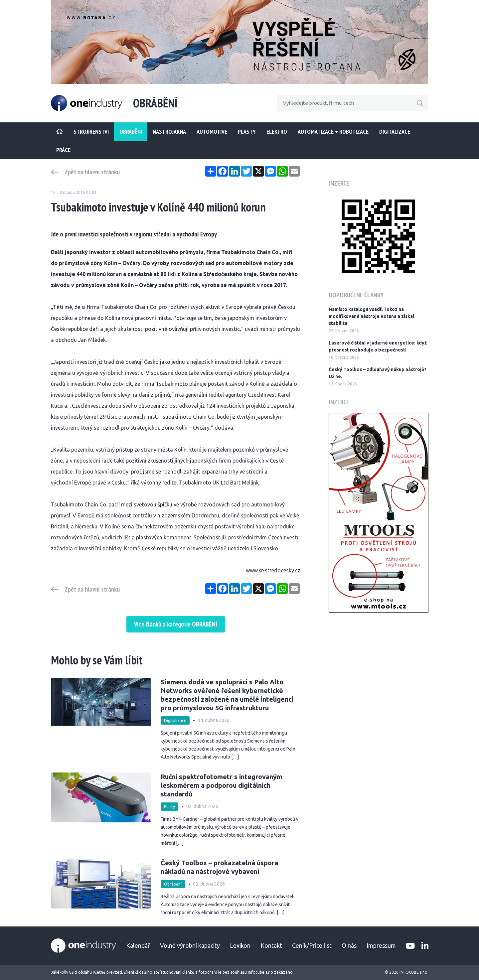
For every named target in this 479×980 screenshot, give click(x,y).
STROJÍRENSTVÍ (91, 132)
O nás (349, 945)
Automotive (212, 132)
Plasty (247, 132)
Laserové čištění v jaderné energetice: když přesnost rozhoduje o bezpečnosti (378, 346)
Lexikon (240, 945)
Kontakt (271, 945)
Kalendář (138, 945)
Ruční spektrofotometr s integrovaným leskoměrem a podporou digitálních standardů (222, 785)
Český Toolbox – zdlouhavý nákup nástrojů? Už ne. (378, 373)
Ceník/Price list (312, 945)
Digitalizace (395, 132)
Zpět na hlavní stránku (92, 172)
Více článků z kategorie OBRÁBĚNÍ (176, 624)
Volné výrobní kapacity (190, 945)
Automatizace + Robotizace (333, 132)
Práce (63, 150)
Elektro (277, 132)
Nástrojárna (169, 132)
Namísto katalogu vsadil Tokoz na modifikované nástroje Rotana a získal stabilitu (371, 316)
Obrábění (131, 132)
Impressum (381, 945)
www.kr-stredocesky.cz (273, 570)
